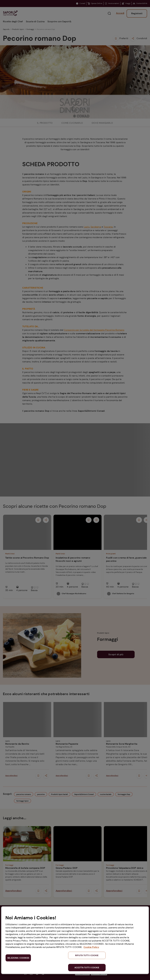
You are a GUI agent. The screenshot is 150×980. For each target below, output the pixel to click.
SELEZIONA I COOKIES (18, 958)
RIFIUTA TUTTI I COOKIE (87, 955)
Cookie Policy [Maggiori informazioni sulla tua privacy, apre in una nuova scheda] (91, 947)
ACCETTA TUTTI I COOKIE (87, 968)
